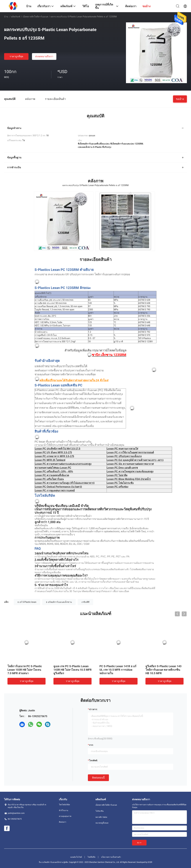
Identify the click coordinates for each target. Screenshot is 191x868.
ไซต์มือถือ (91, 857)
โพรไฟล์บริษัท (64, 805)
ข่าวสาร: (93, 709)
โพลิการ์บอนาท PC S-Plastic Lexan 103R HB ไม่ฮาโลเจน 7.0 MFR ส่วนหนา (25, 670)
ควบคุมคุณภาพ (65, 816)
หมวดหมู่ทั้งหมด (102, 823)
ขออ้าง (180, 99)
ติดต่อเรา (63, 822)
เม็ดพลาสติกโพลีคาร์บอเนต (35, 17)
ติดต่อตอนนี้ (98, 778)
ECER (150, 862)
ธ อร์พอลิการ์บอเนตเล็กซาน (59, 602)
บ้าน (6, 17)
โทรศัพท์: (93, 761)
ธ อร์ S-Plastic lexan (27, 602)
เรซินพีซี (85, 602)
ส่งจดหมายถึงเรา (44, 56)
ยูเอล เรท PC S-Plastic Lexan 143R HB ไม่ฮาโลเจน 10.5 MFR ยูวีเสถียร (73, 670)
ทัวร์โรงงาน (64, 810)
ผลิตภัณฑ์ (16, 17)
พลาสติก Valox (101, 817)
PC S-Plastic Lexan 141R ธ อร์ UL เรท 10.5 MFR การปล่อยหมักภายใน (118, 670)
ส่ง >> (139, 843)
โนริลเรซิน (100, 811)
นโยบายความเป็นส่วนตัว (111, 857)
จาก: (91, 745)
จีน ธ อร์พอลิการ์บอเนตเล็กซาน (51, 862)
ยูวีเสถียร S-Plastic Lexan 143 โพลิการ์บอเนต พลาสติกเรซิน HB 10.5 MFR (163, 670)
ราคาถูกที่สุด (16, 56)
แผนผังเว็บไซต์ (76, 857)
